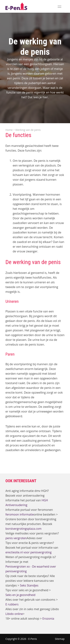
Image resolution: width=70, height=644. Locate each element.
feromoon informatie (20, 514)
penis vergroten (16, 538)
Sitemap (60, 639)
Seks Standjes (29, 585)
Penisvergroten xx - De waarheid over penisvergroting (31, 569)
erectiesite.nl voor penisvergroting (28, 552)
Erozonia (48, 619)
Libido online (14, 614)
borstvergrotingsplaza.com (23, 529)
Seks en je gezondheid (20, 595)
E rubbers (12, 604)
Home (9, 130)
